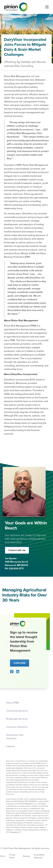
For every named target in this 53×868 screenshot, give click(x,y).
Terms (2, 856)
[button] (46, 7)
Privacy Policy (12, 856)
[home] (15, 7)
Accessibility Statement (39, 856)
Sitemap (26, 856)
